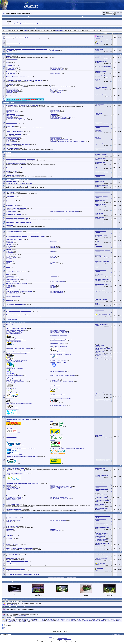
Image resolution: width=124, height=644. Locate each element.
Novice (87, 619)
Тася (111, 620)
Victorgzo (64, 620)
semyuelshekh (99, 246)
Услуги (9, 490)
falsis (114, 620)
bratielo (69, 620)
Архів (119, 634)
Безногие (53, 251)
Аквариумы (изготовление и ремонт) (15, 87)
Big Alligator (98, 138)
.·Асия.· (98, 241)
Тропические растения (12, 281)
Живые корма (10, 276)
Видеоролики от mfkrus (56, 530)
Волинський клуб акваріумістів (14, 331)
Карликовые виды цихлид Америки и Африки (17, 120)
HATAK (98, 164)
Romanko (98, 232)
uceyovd (26, 621)
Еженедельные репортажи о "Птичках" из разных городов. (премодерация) (24, 471)
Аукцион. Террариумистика (13, 500)
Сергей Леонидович (14, 605)
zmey (43, 620)
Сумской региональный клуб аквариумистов (17, 360)
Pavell (53, 620)
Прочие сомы (54, 114)
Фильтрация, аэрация (12, 89)
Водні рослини (7, 152)
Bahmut (98, 487)
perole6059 (68, 619)
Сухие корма (54, 276)
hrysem (98, 356)
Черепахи (9, 246)
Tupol (97, 96)
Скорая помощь (55, 51)
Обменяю (9, 486)
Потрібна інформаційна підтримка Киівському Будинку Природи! (24, 23)
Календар (81, 16)
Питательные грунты (56, 73)
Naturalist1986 (99, 131)
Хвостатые (10, 251)
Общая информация (8, 513)
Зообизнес (10, 530)
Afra (97, 353)
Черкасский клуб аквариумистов (58, 371)
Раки (8, 141)
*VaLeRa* (98, 545)
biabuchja (98, 38)
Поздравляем (10, 538)
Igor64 (12, 619)
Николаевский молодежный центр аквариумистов (19, 352)
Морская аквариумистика (10, 190)
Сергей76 (98, 501)
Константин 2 (50, 619)
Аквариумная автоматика (13, 91)
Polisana (63, 619)
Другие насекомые (55, 264)
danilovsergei (11, 620)
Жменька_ (80, 620)
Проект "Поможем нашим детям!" (59, 520)
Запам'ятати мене (117, 13)
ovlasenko (98, 214)
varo (97, 262)
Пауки (9, 256)
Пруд (4, 308)
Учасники (67, 16)
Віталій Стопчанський (62, 638)
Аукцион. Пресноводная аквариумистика (60, 497)
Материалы (54, 241)
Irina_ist (119, 620)
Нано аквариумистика (12, 59)
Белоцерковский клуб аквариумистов (16, 330)
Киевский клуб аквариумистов (14, 340)
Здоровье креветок (12, 142)
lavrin (97, 400)
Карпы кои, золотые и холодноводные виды (61, 118)
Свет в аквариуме (11, 67)
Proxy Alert (60, 639)
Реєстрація (44, 16)
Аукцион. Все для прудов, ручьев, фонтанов (61, 499)
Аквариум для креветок (12, 138)
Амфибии (53, 285)
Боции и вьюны (11, 118)
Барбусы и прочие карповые (14, 115)
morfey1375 (98, 210)
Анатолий (98, 205)
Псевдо (104, 13)
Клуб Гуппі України (55, 381)
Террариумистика (7, 229)
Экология (9, 522)
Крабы (52, 141)
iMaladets (106, 619)
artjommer (29, 620)
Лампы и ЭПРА (54, 67)
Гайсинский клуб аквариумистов (58, 331)
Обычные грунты (11, 73)
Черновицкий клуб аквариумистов (15, 376)
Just (90, 620)
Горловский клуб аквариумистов (15, 333)
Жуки (8, 263)
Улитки (9, 288)
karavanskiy (98, 549)
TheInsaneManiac (67, 639)
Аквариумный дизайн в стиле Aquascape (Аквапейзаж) (20, 183)
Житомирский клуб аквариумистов (59, 336)
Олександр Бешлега (100, 523)
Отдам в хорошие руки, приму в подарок (60, 486)
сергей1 (98, 197)
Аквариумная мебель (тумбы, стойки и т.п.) (61, 87)
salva (7, 619)
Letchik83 (23, 620)
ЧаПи (56, 16)
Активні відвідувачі (7, 601)
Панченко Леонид (100, 460)
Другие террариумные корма (14, 277)
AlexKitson (118, 619)
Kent (97, 193)
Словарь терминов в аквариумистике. (16, 52)
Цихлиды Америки (55, 111)
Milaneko (10, 621)
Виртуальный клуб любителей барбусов (16, 382)
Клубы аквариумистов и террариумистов (14, 322)
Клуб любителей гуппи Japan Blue (59, 406)
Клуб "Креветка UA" (55, 385)
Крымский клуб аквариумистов (58, 340)
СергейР (98, 176)
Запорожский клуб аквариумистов (15, 339)
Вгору (122, 634)
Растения (53, 288)
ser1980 (98, 359)
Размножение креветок (12, 139)
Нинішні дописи (98, 16)
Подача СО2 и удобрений (57, 90)
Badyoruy (98, 73)
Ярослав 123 (99, 560)
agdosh (37, 619)
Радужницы (54, 115)
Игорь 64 (17, 619)
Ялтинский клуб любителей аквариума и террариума (63, 376)
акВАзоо (98, 505)
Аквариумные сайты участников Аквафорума (17, 561)
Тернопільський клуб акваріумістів (59, 360)
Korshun (98, 114)
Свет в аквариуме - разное (57, 69)
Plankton (98, 346)
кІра (97, 149)
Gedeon (58, 620)
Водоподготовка (55, 89)
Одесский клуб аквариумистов (58, 352)
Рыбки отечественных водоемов (58, 119)
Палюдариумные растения (13, 293)
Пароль (104, 14)
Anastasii (98, 251)
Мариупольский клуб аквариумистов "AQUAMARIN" (19, 349)
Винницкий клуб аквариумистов (58, 330)
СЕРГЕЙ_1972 (99, 280)
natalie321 (98, 155)
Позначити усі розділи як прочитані (56, 577)
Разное (53, 91)
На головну (114, 634)
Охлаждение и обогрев (12, 90)
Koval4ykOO (99, 68)
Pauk (34, 620)
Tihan (97, 168)
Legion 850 (98, 77)
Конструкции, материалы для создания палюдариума (19, 291)
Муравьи (53, 258)
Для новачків (6, 47)
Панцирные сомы (11, 114)
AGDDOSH (43, 619)
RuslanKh (98, 510)
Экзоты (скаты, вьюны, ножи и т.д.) (15, 119)
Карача (98, 520)
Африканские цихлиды (12, 112)
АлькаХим (86, 620)
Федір (32, 619)
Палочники (10, 259)
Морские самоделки (12, 211)
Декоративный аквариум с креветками (60, 139)
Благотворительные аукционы (14, 497)
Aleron (97, 58)
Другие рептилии (55, 247)
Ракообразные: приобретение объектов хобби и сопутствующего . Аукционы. (68, 142)
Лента (17, 620)
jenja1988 (73, 620)
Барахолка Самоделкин (56, 93)
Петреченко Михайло (22, 615)
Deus (97, 182)
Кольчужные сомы (55, 113)
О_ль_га (92, 619)
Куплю (9, 485)
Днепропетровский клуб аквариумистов (60, 333)
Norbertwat (81, 619)
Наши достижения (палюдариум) (15, 294)
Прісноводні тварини (8, 102)
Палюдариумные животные (57, 291)
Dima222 (98, 218)
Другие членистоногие (12, 258)
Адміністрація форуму (71, 577)
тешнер (98, 484)
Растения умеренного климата (58, 281)
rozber (23, 619)
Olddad (98, 469)
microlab (98, 495)
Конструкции (10, 241)
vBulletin (50, 637)
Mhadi (109, 620)
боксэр (98, 349)
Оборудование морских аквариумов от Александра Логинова (65, 211)
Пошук (114, 16)
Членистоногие (11, 286)
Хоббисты (53, 529)
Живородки (10, 116)
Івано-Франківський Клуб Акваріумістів (60, 339)
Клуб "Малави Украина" (56, 395)
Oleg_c (48, 620)
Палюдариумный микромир (57, 293)
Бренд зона (6, 417)
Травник (98, 315)
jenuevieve (98, 106)
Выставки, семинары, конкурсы (14, 520)
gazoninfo (98, 476)
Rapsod (98, 123)
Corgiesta (20, 621)
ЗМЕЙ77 (98, 62)
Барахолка (5, 466)
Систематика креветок (56, 137)
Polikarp (98, 81)
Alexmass (98, 564)
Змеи (8, 247)
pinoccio (98, 285)
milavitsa (16, 621)
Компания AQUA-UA (12, 437)
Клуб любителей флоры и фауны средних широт (62, 382)
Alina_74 (57, 619)
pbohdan (98, 127)
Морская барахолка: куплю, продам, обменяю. (62, 487)
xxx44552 (98, 555)
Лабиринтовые (11, 113)
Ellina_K (8, 605)
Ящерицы (53, 246)
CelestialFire (99, 325)
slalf (97, 43)
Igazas (112, 619)
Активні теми (12, 16)
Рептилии (9, 285)
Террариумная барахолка (13, 489)
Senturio (98, 394)
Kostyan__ (74, 619)
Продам (53, 485)
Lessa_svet (98, 537)
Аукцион (29, 16)
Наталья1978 (99, 619)
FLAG (97, 498)
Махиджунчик (99, 236)
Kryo (27, 619)
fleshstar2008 (96, 620)
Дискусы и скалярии (12, 111)
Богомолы (53, 263)
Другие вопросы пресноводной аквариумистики (16, 179)
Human (98, 50)
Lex (38, 620)
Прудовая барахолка (56, 489)
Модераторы (10, 529)
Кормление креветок (56, 138)
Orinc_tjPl (98, 292)
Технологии (10, 93)
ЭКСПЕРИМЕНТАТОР (101, 257)
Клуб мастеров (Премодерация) (14, 381)
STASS (98, 159)
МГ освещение (11, 68)
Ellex (97, 311)
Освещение (54, 88)
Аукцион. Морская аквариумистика (15, 499)
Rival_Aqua (14, 593)
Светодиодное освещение (57, 68)
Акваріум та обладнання (9, 54)
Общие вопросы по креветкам (14, 137)
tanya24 (98, 517)
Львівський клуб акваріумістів (58, 343)
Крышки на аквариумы (12, 88)
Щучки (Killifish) (54, 116)
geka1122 (98, 397)
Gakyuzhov (103, 620)
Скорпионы (54, 256)
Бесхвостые (10, 252)
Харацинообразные (55, 112)
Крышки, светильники (12, 69)
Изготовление (10, 242)
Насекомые (54, 286)
